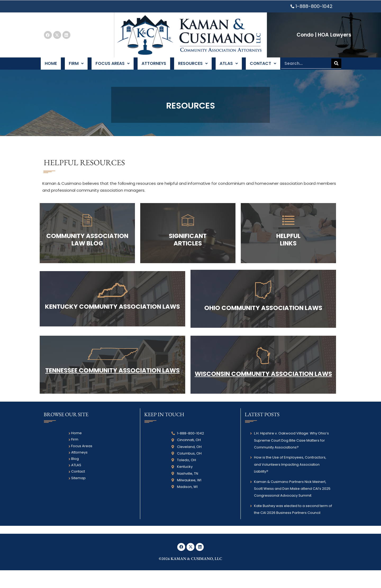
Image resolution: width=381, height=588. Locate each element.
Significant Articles (188, 245)
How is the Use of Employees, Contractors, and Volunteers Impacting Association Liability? (290, 482)
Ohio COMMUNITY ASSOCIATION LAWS (263, 316)
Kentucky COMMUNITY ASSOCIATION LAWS (112, 314)
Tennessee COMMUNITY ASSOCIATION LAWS (112, 384)
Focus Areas (112, 66)
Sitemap (78, 496)
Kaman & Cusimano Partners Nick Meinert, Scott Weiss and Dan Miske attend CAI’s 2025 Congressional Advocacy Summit (292, 506)
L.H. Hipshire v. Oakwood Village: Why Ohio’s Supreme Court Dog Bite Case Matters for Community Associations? (291, 458)
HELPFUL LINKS (288, 245)
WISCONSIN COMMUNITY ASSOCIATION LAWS (263, 388)
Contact (262, 66)
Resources (193, 66)
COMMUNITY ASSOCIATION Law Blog (87, 245)
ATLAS (228, 66)
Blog (75, 477)
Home (51, 66)
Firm (76, 66)
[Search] (336, 66)
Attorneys (154, 66)
